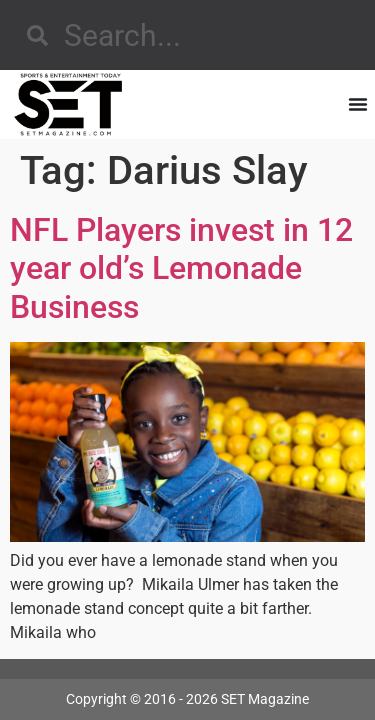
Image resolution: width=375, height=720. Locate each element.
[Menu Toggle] (358, 104)
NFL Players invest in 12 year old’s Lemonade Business (181, 268)
